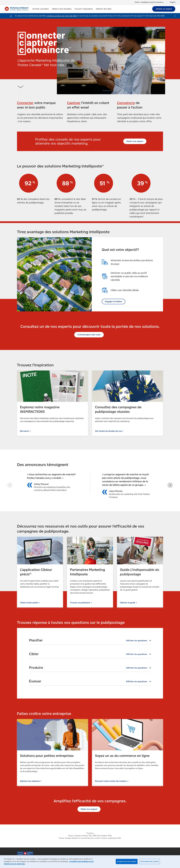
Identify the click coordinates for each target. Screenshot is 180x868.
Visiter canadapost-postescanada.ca (149, 2)
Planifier (36, 640)
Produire (36, 667)
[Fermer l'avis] (175, 16)
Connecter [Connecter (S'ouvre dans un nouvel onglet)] (25, 103)
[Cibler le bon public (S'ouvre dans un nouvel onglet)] (40, 572)
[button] (169, 485)
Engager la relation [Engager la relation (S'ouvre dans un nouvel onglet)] (113, 301)
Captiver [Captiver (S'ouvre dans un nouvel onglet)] (74, 103)
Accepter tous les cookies (127, 861)
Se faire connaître (41, 9)
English (173, 2)
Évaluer (35, 681)
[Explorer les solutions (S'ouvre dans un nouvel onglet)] (52, 752)
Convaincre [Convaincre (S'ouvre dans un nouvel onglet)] (126, 103)
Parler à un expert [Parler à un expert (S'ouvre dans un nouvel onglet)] (135, 141)
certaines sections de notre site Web (62, 16)
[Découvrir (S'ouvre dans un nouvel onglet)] (52, 403)
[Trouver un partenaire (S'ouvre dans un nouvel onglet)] (90, 572)
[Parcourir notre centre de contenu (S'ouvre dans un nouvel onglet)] (127, 752)
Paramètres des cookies (149, 861)
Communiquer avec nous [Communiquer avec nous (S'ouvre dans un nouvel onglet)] (89, 335)
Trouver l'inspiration (84, 9)
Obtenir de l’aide (104, 9)
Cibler (34, 654)
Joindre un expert (164, 9)
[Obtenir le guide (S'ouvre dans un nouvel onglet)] (140, 572)
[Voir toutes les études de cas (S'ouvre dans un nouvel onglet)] (127, 403)
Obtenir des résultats (62, 9)
